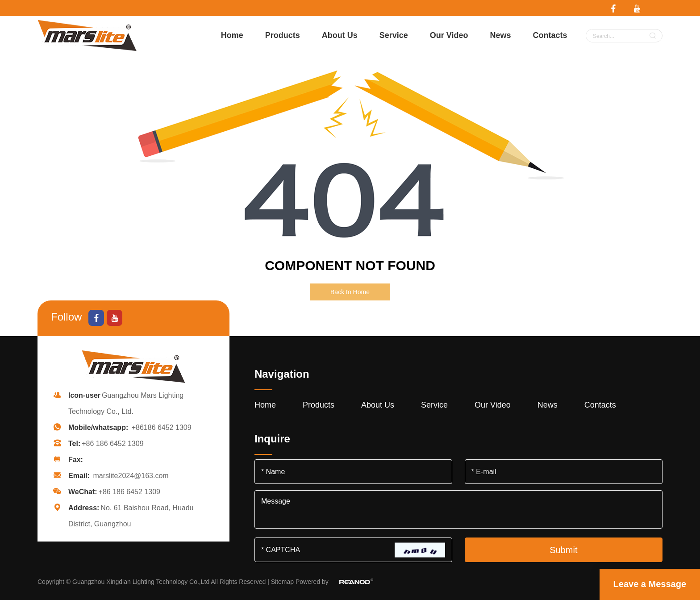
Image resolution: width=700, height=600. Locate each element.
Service (394, 35)
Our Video (449, 35)
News (500, 35)
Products (283, 35)
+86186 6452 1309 (162, 427)
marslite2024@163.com (131, 476)
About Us (340, 35)
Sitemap (282, 582)
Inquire (272, 439)
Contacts (550, 35)
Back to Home (350, 292)
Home (232, 35)
